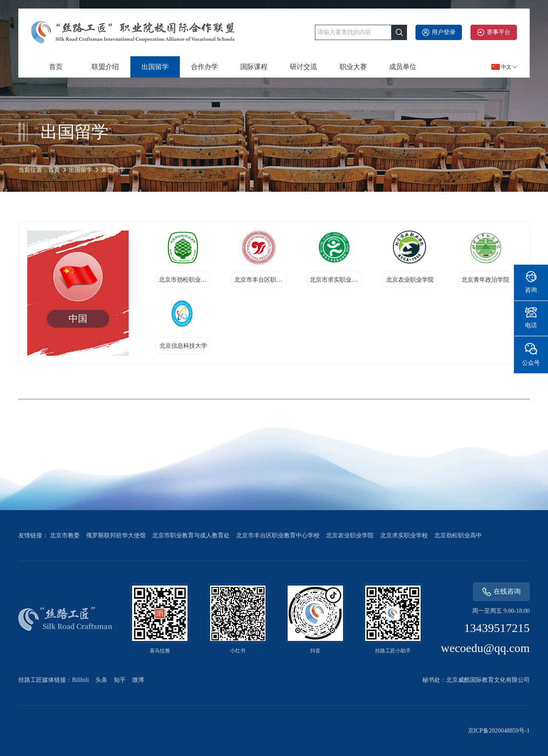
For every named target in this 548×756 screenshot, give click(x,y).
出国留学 (155, 67)
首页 (56, 67)
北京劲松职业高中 (458, 535)
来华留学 (113, 170)
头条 (101, 680)
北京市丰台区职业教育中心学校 (278, 535)
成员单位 (403, 67)
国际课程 (254, 67)
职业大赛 (353, 67)
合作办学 (205, 67)
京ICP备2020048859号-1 (499, 731)
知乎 (120, 680)
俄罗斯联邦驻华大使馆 (116, 535)
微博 (138, 680)
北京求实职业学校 (404, 535)
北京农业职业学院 (350, 535)
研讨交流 (303, 67)
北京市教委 (65, 535)
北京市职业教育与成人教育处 (191, 535)
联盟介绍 (105, 67)
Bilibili (81, 680)
